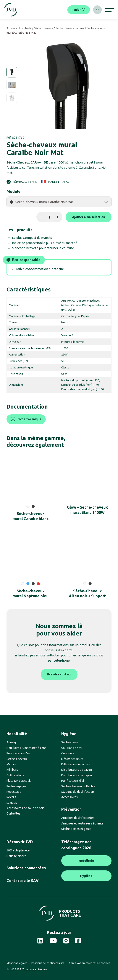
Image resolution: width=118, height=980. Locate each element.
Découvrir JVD (20, 842)
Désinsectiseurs (72, 759)
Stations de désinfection (78, 792)
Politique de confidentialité (48, 963)
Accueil (11, 28)
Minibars (12, 770)
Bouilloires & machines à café (26, 748)
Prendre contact (59, 674)
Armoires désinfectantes (78, 818)
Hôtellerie (86, 861)
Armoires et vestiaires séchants (82, 823)
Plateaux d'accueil (19, 781)
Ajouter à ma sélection (89, 217)
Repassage (14, 792)
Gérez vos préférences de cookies (89, 963)
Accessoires (70, 797)
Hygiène (69, 734)
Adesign (12, 742)
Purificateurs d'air (18, 753)
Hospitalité (25, 28)
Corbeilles (13, 813)
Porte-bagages (16, 786)
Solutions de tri (71, 748)
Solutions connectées (26, 868)
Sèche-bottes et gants (76, 829)
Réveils (11, 797)
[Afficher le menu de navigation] (109, 10)
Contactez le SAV (23, 881)
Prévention (71, 809)
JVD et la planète (18, 850)
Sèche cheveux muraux (70, 28)
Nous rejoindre (16, 856)
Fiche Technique (26, 419)
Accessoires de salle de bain (26, 808)
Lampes (12, 803)
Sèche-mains (70, 742)
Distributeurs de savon (77, 770)
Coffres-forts (15, 775)
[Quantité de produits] (49, 217)
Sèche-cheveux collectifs (78, 786)
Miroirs (11, 764)
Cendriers (68, 753)
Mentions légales (17, 963)
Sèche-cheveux (44, 28)
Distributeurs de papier (77, 775)
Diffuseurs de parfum (76, 764)
